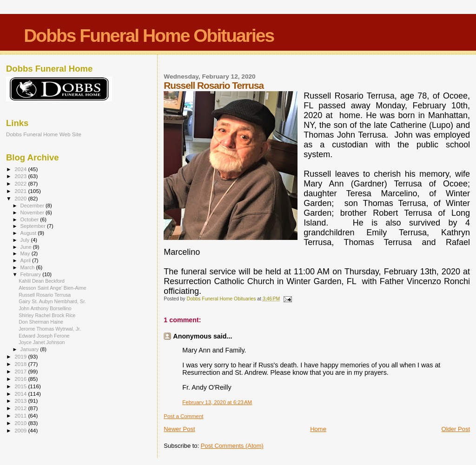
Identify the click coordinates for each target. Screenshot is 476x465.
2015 (21, 386)
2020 (21, 198)
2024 (21, 169)
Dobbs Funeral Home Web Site (44, 134)
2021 (21, 191)
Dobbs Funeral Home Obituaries (149, 36)
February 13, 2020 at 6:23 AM (217, 402)
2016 (21, 379)
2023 (21, 176)
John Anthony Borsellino (45, 308)
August (29, 233)
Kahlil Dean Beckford (42, 281)
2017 (21, 371)
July (26, 240)
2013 (21, 401)
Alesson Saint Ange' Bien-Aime (53, 288)
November (33, 213)
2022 (21, 183)
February (32, 274)
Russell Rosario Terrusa (45, 295)
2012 (21, 408)
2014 (21, 394)
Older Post (456, 429)
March (28, 267)
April (26, 260)
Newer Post (179, 429)
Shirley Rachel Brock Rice (47, 315)
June (27, 247)
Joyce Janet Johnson (42, 342)
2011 (21, 415)
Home (318, 429)
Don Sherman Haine (41, 322)
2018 (21, 364)
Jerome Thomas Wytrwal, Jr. (50, 329)
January (30, 349)
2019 (21, 356)
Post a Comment (183, 416)
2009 (21, 430)
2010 (21, 423)
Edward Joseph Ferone (44, 336)
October (30, 219)
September (34, 226)
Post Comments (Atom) (232, 446)
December (33, 206)
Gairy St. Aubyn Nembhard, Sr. (52, 301)
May (26, 253)
